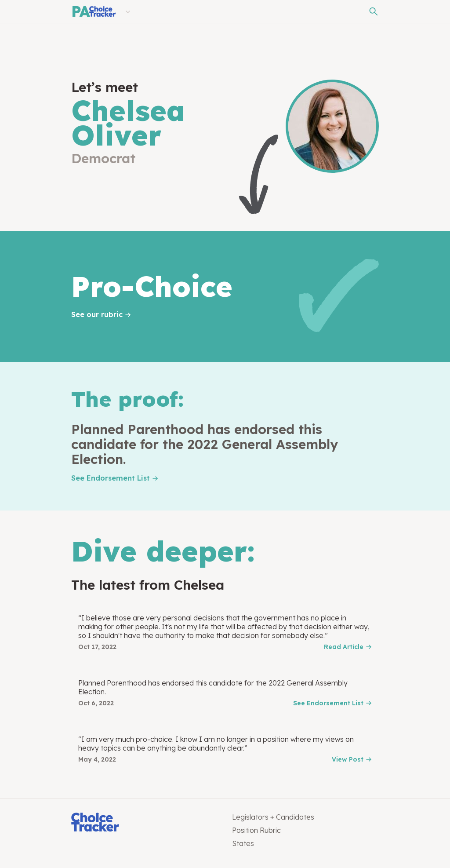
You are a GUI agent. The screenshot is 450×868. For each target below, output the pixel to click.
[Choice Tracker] (145, 823)
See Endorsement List (111, 478)
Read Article (344, 647)
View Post (348, 759)
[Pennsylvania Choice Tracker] (94, 11)
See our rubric (97, 314)
